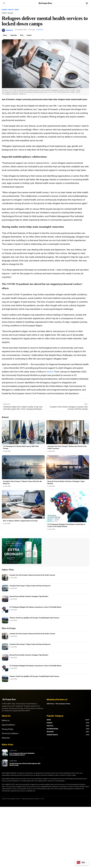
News (17, 10)
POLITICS (50, 726)
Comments (40, 30)
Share (5, 35)
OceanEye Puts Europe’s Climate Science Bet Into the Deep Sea (30, 586)
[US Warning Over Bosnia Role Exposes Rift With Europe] (23, 432)
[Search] (4, 3)
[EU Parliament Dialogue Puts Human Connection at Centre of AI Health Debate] (68, 506)
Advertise (6, 738)
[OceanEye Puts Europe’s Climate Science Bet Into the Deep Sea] (23, 467)
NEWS (49, 720)
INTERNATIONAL (53, 729)
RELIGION (50, 732)
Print (22, 35)
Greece (50, 372)
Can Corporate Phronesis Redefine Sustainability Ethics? (22, 754)
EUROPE (50, 723)
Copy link (14, 35)
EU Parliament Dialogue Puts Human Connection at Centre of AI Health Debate (35, 607)
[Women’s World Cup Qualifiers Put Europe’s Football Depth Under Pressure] (5, 620)
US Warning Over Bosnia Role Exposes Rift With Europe (25, 764)
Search (29, 35)
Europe (4, 10)
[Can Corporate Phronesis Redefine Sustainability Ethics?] (5, 753)
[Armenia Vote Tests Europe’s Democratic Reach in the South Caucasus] (68, 432)
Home (4, 13)
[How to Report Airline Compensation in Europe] (23, 504)
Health (11, 10)
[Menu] (87, 3)
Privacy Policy (8, 729)
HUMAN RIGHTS (52, 735)
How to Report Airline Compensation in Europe (20, 521)
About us (6, 720)
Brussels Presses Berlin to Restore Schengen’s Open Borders (29, 596)
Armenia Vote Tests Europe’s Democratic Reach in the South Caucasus (32, 575)
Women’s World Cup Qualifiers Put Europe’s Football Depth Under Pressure (34, 618)
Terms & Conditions (10, 733)
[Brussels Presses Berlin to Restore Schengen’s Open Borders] (68, 467)
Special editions (8, 725)
